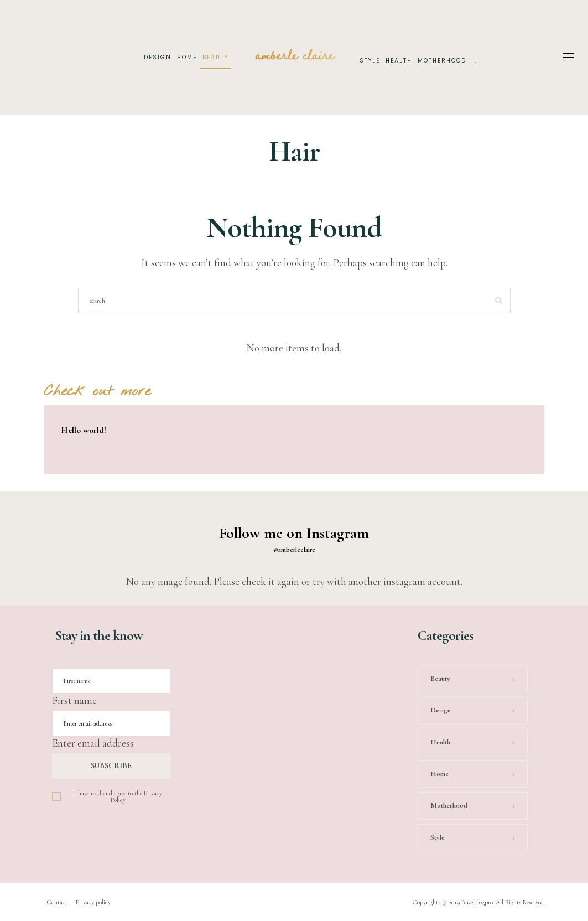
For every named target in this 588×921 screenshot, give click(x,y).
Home (187, 57)
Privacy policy (93, 902)
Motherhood (442, 61)
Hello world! (84, 430)
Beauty (215, 57)
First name (74, 700)
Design (158, 57)
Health (399, 61)
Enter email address (93, 743)
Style (370, 61)
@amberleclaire (294, 550)
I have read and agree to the (118, 796)
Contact (57, 902)
